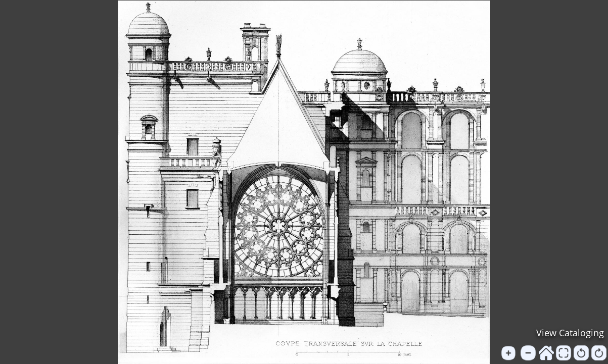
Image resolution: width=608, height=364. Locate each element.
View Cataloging (570, 333)
